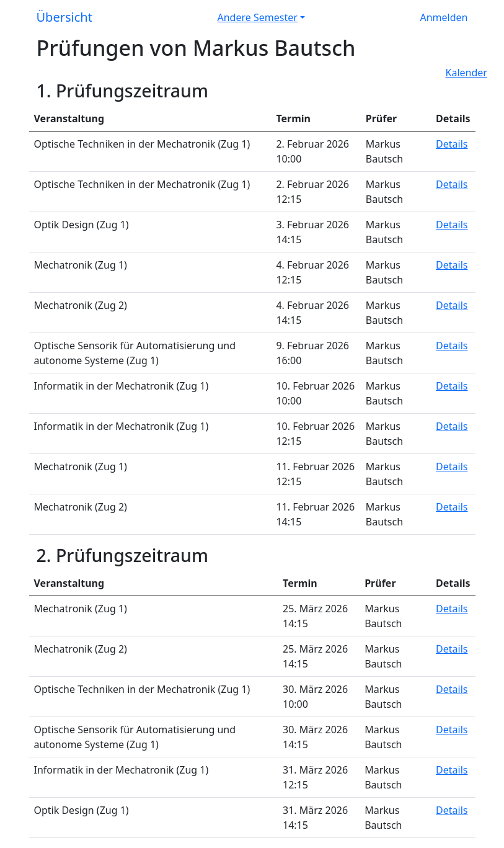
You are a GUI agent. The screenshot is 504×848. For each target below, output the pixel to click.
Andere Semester (258, 17)
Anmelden (444, 17)
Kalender (466, 73)
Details (452, 144)
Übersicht (64, 17)
